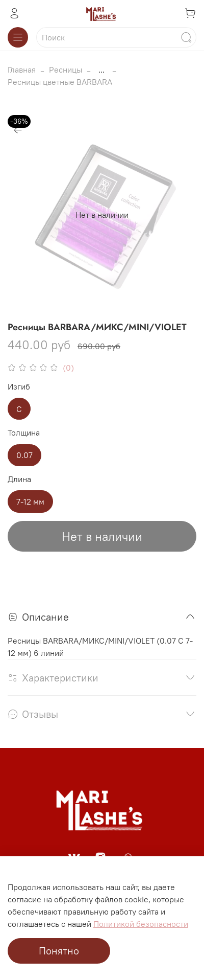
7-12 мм (30, 502)
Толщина (24, 433)
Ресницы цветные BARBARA (60, 82)
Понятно (59, 951)
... (101, 70)
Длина (19, 479)
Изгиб (19, 387)
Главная (22, 70)
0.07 (24, 455)
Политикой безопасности (141, 924)
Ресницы (66, 70)
